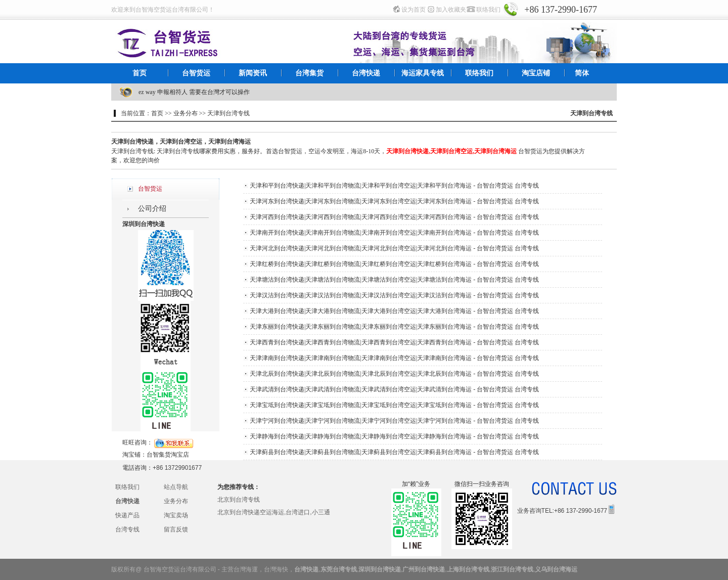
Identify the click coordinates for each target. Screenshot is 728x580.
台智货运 (196, 73)
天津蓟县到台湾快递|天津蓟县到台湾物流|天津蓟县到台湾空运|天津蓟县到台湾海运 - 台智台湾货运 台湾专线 (394, 452)
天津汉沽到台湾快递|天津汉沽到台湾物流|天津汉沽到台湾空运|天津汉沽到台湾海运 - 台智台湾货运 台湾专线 (394, 295)
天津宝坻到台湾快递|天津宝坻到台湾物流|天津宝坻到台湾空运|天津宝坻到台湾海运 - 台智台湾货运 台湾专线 (394, 405)
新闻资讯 (253, 73)
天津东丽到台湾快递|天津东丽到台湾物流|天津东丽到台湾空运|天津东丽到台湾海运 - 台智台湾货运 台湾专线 (394, 327)
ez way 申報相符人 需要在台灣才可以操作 (194, 92)
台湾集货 (309, 73)
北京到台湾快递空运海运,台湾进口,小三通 (274, 512)
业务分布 (176, 501)
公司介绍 (152, 209)
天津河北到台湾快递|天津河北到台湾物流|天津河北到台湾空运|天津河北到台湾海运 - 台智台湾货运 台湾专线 (394, 248)
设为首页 (414, 10)
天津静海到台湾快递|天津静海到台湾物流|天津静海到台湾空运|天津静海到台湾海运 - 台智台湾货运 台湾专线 (394, 436)
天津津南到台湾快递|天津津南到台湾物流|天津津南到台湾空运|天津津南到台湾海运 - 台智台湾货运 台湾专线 (394, 358)
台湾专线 (127, 529)
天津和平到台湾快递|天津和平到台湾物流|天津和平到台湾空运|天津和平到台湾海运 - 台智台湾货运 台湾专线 (394, 186)
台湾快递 (366, 73)
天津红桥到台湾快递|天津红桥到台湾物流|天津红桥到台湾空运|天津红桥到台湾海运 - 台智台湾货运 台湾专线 (394, 264)
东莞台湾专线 (339, 569)
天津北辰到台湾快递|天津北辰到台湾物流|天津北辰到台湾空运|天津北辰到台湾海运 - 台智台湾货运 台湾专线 (394, 374)
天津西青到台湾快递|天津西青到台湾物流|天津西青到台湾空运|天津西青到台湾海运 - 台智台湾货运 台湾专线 (394, 342)
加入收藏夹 (451, 10)
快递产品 (127, 515)
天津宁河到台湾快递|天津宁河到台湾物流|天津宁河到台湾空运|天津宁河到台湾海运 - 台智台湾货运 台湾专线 (394, 421)
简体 (582, 73)
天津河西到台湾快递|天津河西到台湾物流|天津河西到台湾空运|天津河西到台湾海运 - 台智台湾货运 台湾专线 (394, 217)
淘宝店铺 (536, 73)
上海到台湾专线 (468, 569)
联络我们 (488, 10)
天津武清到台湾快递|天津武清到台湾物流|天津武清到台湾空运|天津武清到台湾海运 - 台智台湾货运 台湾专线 (394, 389)
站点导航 (176, 487)
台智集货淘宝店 (168, 455)
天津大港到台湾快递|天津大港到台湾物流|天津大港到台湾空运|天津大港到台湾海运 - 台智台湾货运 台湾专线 (394, 311)
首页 (140, 73)
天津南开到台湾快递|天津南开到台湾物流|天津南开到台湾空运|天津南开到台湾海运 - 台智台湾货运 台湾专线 (394, 233)
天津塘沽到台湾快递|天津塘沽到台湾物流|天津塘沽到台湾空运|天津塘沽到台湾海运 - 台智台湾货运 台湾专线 (394, 280)
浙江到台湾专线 (512, 569)
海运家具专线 (423, 73)
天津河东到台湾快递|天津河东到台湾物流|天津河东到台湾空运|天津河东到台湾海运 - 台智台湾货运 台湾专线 (394, 201)
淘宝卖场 (176, 515)
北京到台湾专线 (239, 500)
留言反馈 (176, 529)
